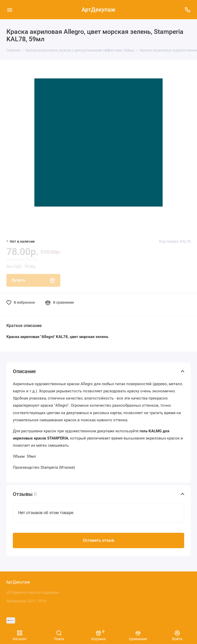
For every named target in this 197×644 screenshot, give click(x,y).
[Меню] (10, 10)
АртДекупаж (98, 10)
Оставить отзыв (98, 540)
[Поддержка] (187, 10)
